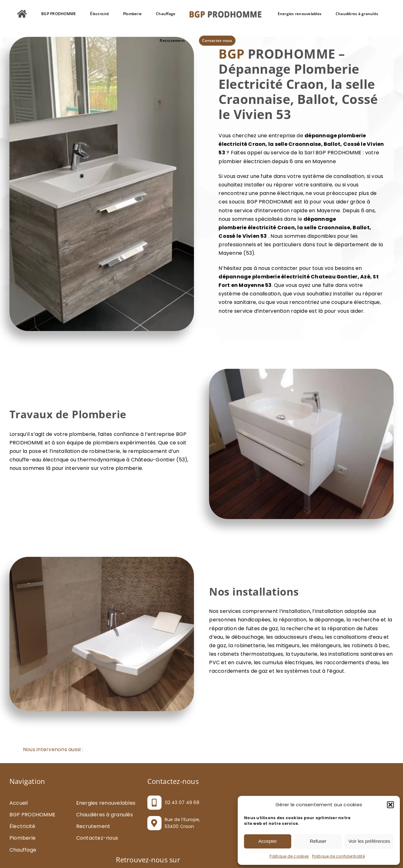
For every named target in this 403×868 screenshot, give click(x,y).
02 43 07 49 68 (182, 802)
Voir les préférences (369, 841)
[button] (390, 805)
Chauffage (23, 850)
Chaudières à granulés (105, 815)
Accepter (268, 841)
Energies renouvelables (106, 803)
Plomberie (23, 838)
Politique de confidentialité (338, 856)
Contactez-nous (97, 838)
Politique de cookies (289, 856)
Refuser (318, 841)
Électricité (23, 826)
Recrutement (93, 826)
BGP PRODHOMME (32, 815)
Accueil (19, 803)
